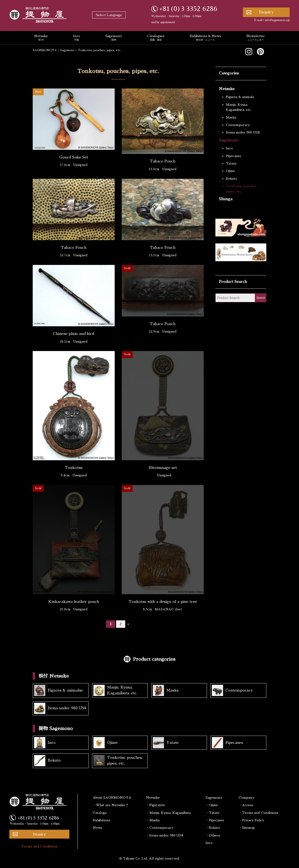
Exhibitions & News (205, 38)
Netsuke (41, 38)
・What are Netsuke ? (110, 805)
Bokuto (231, 179)
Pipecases (233, 156)
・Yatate (213, 813)
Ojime (230, 171)
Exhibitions (101, 820)
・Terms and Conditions (259, 813)
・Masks (153, 820)
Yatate (231, 163)
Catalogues (156, 38)
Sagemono (114, 38)
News (97, 828)
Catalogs (100, 813)
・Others (213, 835)
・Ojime (212, 805)
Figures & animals (240, 97)
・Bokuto (213, 828)
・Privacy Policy (251, 820)
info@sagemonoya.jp (277, 20)
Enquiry (266, 12)
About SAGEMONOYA (112, 798)
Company (247, 798)
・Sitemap (247, 828)
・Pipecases (215, 820)
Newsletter (256, 38)
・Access (246, 805)
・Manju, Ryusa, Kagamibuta (168, 813)
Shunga (226, 199)
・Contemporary (160, 828)
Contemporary (238, 125)
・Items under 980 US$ (165, 835)
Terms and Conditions (39, 846)
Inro (77, 38)
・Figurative (155, 805)
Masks (231, 117)
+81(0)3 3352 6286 (188, 9)
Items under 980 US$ (243, 132)
